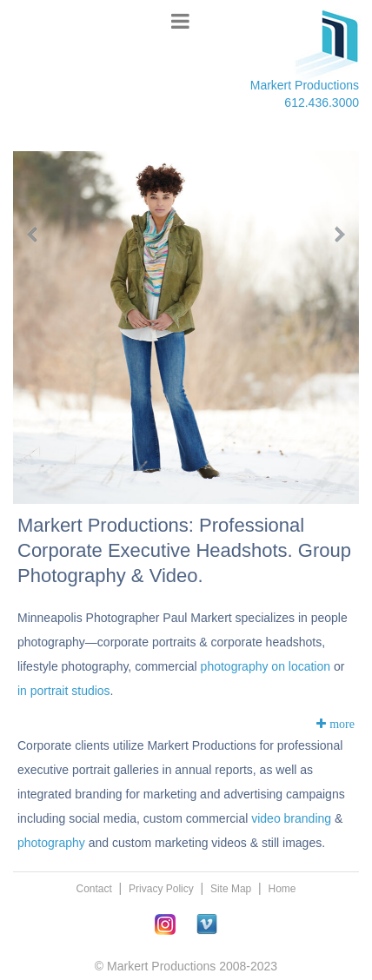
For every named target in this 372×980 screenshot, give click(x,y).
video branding (291, 818)
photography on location (266, 666)
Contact (93, 889)
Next (331, 235)
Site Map (231, 889)
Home (282, 889)
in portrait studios (64, 691)
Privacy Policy (161, 889)
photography (51, 843)
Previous (41, 235)
